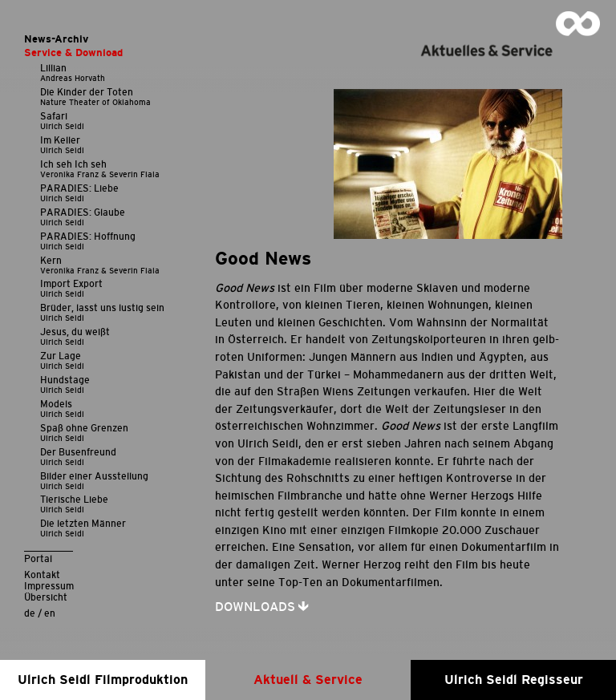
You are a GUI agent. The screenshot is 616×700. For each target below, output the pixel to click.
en (50, 613)
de (30, 613)
